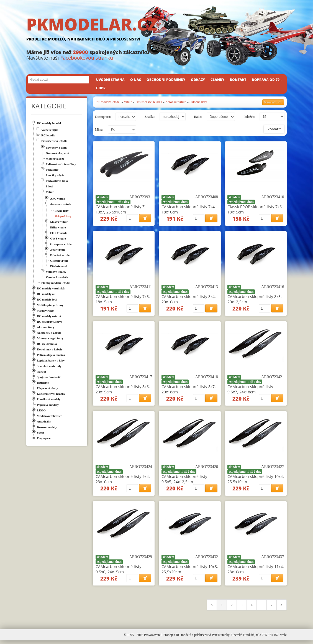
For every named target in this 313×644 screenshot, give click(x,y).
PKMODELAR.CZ (156, 30)
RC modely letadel (108, 102)
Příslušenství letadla (149, 102)
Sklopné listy (198, 102)
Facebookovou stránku (87, 58)
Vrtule (128, 102)
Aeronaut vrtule (176, 102)
